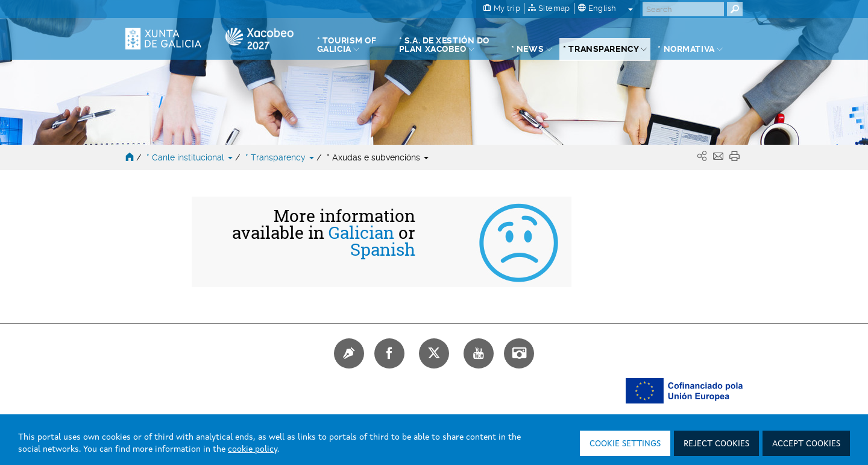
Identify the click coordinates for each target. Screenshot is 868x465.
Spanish (383, 250)
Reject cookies (716, 444)
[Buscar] (683, 9)
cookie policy (253, 449)
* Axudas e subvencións (378, 157)
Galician (361, 233)
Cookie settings (625, 444)
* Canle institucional (191, 157)
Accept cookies (806, 444)
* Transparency (281, 157)
